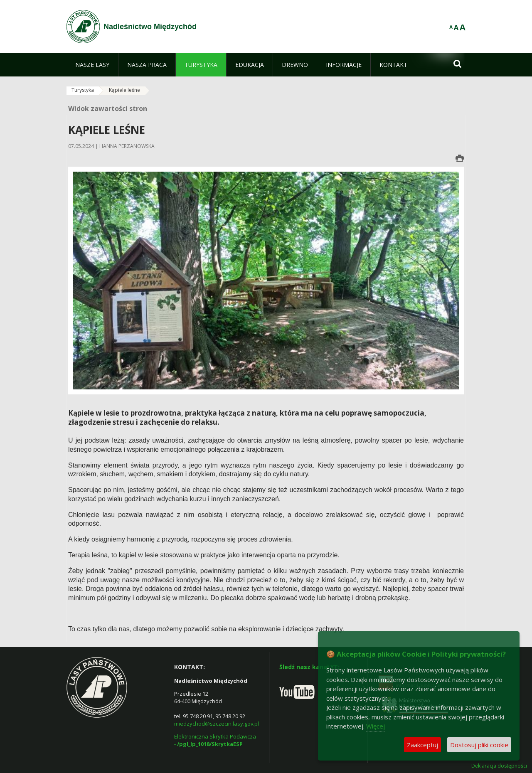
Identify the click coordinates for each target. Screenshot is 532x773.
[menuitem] (92, 65)
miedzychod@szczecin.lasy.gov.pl (217, 724)
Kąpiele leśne (124, 90)
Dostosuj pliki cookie (479, 745)
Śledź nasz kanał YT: (309, 667)
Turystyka (83, 90)
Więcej (376, 726)
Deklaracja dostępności (499, 766)
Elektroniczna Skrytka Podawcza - (216, 740)
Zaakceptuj (422, 745)
